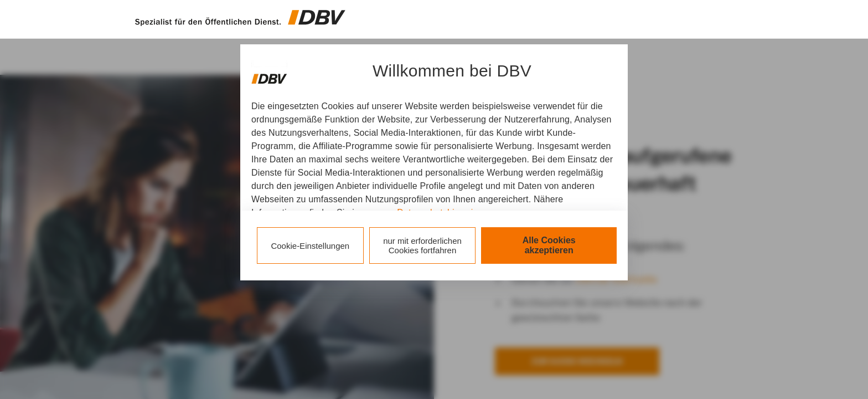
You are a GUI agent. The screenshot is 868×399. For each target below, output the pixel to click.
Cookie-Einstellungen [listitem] (310, 246)
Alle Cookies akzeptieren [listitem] (549, 245)
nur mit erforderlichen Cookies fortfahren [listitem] (422, 245)
